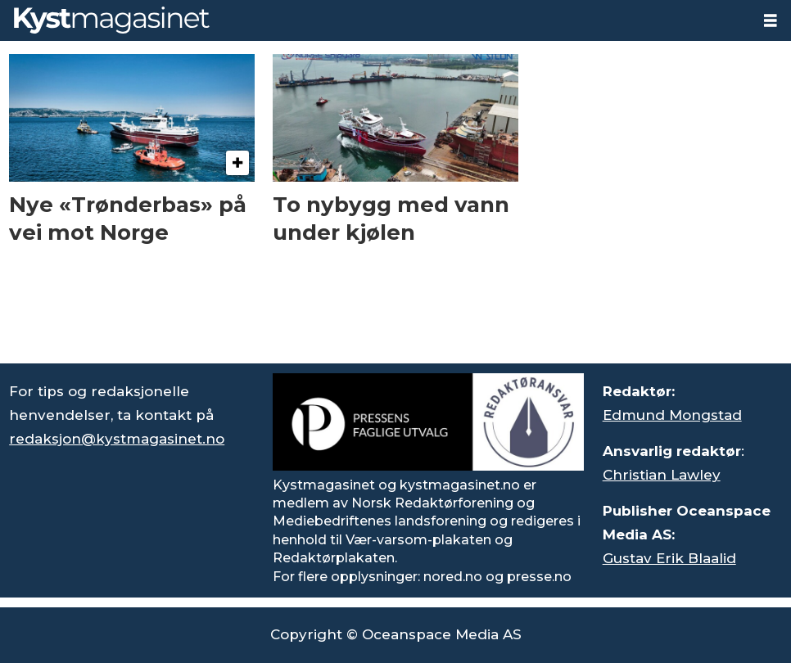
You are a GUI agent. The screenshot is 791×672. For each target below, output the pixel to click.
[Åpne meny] (771, 21)
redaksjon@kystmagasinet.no (117, 439)
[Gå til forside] (112, 20)
